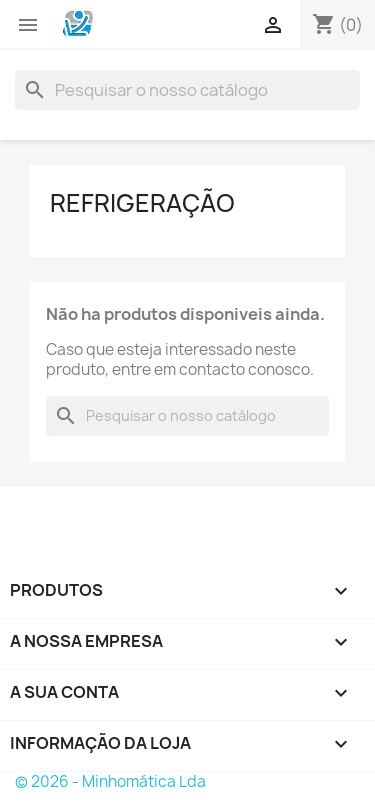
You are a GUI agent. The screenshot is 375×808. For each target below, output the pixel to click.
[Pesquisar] (187, 90)
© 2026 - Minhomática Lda (110, 781)
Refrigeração (142, 203)
